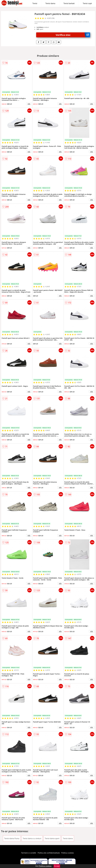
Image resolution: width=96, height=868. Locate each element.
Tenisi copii (87, 3)
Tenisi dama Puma (12, 838)
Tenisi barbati (69, 3)
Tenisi (35, 3)
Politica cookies (68, 853)
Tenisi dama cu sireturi (32, 838)
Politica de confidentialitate (49, 853)
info (29, 104)
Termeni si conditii (29, 853)
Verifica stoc (73, 35)
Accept (57, 866)
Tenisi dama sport (52, 838)
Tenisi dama (50, 3)
